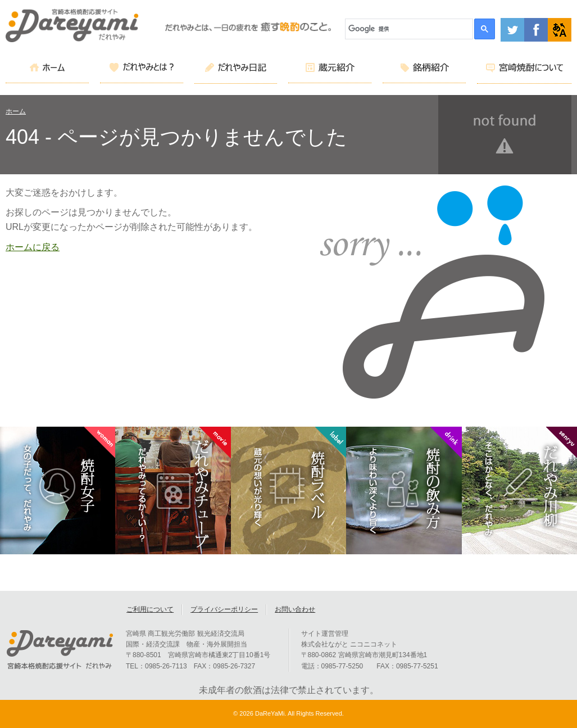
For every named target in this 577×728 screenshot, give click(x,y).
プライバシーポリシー (224, 609)
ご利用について (150, 609)
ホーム (16, 111)
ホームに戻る (33, 247)
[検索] (409, 29)
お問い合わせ (295, 609)
